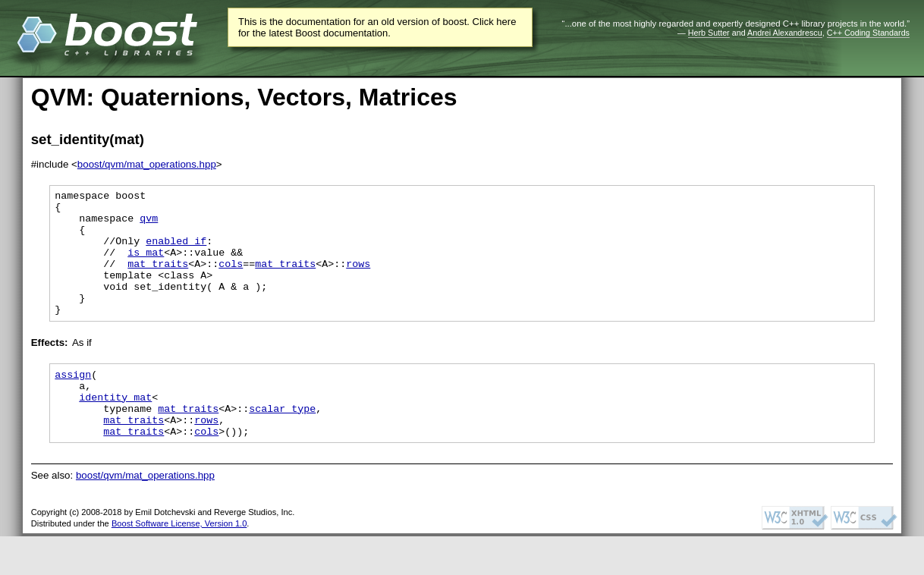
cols (231, 279)
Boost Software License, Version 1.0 (179, 562)
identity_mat (115, 429)
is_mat (146, 266)
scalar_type (282, 442)
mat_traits (158, 279)
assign (73, 401)
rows (358, 279)
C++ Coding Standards (868, 33)
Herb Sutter (709, 33)
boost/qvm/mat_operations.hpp (147, 164)
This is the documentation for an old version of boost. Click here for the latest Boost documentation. (377, 27)
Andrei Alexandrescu (785, 33)
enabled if (176, 252)
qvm (149, 225)
